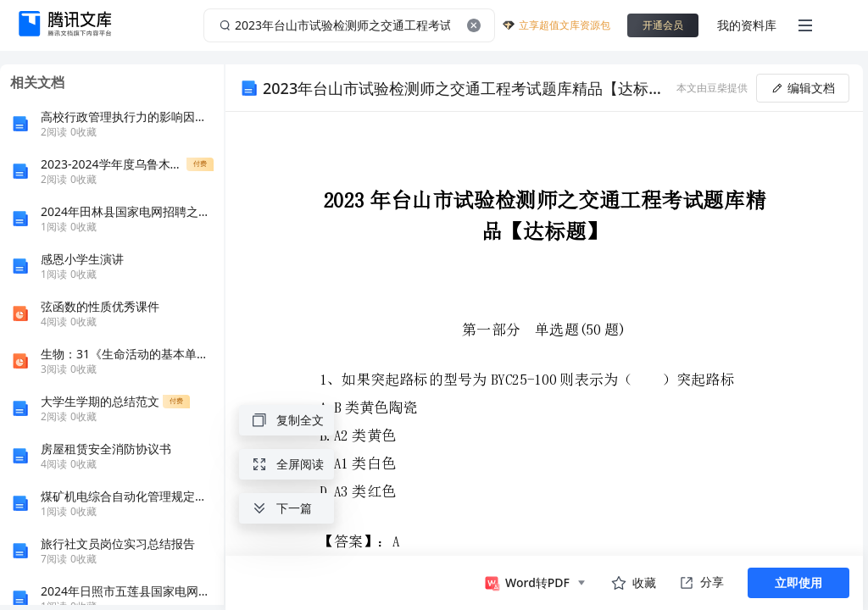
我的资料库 (747, 25)
